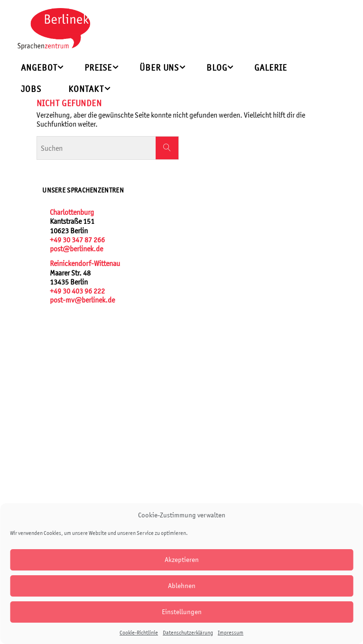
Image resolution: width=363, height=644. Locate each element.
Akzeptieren (182, 559)
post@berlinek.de (76, 249)
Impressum (231, 633)
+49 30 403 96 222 (77, 291)
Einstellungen (182, 612)
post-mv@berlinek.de (82, 300)
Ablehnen (182, 585)
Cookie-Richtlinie (139, 633)
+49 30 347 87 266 (77, 240)
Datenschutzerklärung (188, 633)
